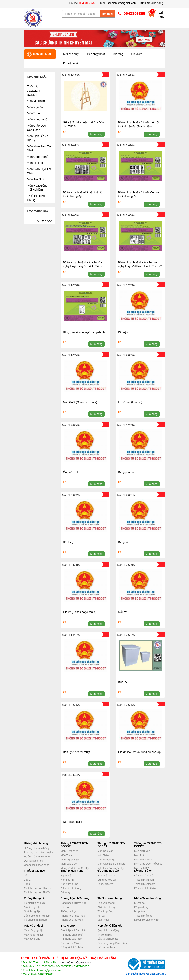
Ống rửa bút (70, 472)
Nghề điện (66, 875)
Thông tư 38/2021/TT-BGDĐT (35, 91)
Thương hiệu (105, 935)
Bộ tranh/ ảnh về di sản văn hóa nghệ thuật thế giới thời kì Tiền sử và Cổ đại (84, 266)
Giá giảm (137, 54)
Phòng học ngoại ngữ (73, 916)
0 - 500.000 (44, 221)
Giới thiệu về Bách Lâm (74, 930)
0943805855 (87, 3)
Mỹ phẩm (139, 911)
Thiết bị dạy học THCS (37, 892)
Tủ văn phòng (105, 911)
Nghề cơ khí (68, 880)
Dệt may (65, 892)
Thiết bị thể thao (143, 916)
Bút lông (68, 542)
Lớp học (65, 907)
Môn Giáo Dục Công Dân (112, 864)
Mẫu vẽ (123, 612)
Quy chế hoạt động (108, 930)
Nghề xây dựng (69, 884)
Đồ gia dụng (141, 907)
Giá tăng (118, 54)
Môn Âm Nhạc (36, 179)
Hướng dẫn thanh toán (37, 856)
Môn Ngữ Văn (36, 107)
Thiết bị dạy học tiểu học (38, 888)
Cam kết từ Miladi (71, 943)
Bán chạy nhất (96, 54)
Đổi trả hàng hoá (34, 861)
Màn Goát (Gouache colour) (80, 402)
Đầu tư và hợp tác (108, 939)
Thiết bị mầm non (144, 880)
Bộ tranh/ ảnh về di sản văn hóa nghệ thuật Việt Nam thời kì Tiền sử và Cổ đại (140, 266)
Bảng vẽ (123, 542)
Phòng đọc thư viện (72, 920)
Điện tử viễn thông (71, 888)
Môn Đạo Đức (69, 864)
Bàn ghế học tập (107, 875)
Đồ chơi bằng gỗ (144, 875)
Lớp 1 (27, 875)
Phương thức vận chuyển (38, 852)
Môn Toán (33, 113)
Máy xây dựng (32, 939)
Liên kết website (107, 947)
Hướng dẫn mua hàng (37, 848)
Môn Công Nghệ (38, 157)
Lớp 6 (27, 884)
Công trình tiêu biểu (72, 947)
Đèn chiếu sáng (73, 822)
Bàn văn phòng (106, 903)
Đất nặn (123, 332)
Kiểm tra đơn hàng (152, 3)
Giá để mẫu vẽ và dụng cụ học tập (139, 752)
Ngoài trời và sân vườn (147, 920)
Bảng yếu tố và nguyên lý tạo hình (84, 332)
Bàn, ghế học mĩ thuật (77, 752)
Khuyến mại (71, 63)
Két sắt (101, 916)
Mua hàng (96, 134)
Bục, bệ (123, 682)
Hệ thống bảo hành (72, 939)
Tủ (65, 682)
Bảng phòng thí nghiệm (37, 916)
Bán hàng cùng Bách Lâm (112, 943)
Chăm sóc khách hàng (37, 865)
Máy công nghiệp (34, 930)
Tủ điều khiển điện (34, 903)
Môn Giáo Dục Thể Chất (148, 864)
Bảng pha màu (127, 472)
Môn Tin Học (35, 163)
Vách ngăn (104, 920)
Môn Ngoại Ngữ (37, 119)
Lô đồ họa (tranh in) (130, 402)
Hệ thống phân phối (72, 935)
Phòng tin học (69, 911)
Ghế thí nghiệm (33, 911)
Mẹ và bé (139, 903)
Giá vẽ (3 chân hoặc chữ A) (80, 612)
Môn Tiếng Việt (69, 851)
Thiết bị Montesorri (145, 884)
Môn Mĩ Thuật (36, 101)
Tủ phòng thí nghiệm (36, 920)
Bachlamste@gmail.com (122, 3)
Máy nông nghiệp (34, 935)
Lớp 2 (27, 880)
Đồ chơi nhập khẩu (145, 888)
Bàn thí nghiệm (33, 907)
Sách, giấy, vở (105, 884)
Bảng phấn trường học (74, 903)
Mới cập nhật (71, 54)
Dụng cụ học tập (107, 880)
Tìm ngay (107, 14)
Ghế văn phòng (106, 907)
